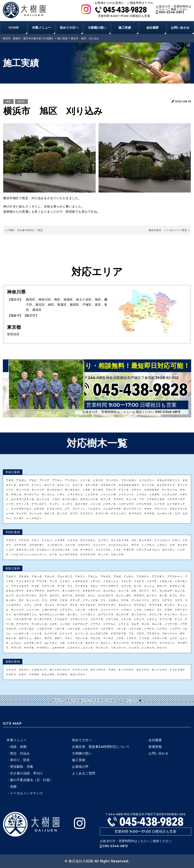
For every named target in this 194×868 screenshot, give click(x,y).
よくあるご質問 (84, 773)
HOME (14, 28)
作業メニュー (42, 28)
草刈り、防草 (20, 760)
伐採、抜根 (18, 747)
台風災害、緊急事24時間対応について (101, 747)
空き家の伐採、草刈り (27, 773)
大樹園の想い (97, 28)
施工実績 (125, 28)
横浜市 (21, 101)
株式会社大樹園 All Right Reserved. (99, 861)
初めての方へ (69, 28)
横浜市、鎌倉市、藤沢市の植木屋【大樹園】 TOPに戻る (95, 700)
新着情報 (155, 747)
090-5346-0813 (170, 12)
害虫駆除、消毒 (22, 767)
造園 (13, 787)
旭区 (8, 101)
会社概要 (153, 28)
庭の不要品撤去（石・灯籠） (32, 780)
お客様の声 (80, 767)
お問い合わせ (180, 28)
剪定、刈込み (20, 753)
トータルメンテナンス (27, 793)
